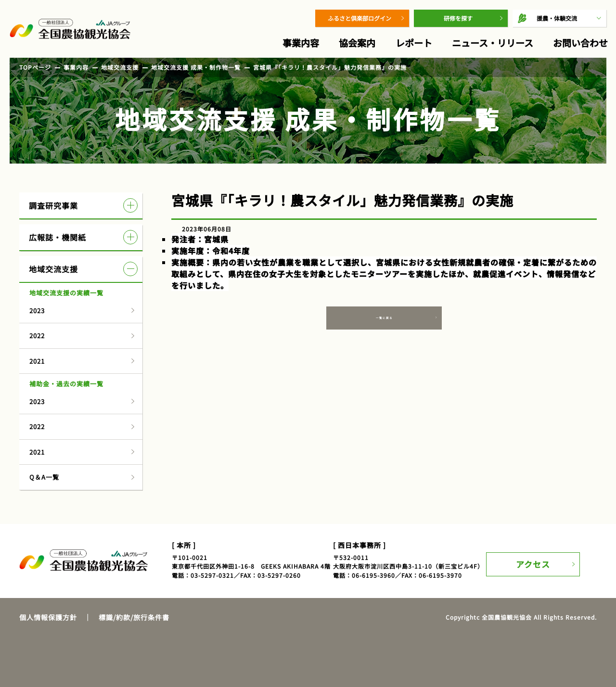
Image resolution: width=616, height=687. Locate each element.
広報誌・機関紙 (83, 237)
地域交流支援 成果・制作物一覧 (196, 67)
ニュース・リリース (493, 43)
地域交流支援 (120, 67)
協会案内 (357, 43)
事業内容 (301, 43)
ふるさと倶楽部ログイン (359, 18)
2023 (37, 311)
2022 (37, 336)
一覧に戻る (384, 321)
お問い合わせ (580, 43)
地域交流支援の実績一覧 (66, 293)
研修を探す (458, 18)
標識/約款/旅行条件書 (134, 617)
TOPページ (35, 67)
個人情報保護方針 (48, 617)
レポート (414, 43)
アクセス (538, 560)
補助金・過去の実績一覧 (66, 384)
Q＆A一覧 (44, 477)
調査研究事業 (83, 205)
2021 (37, 361)
